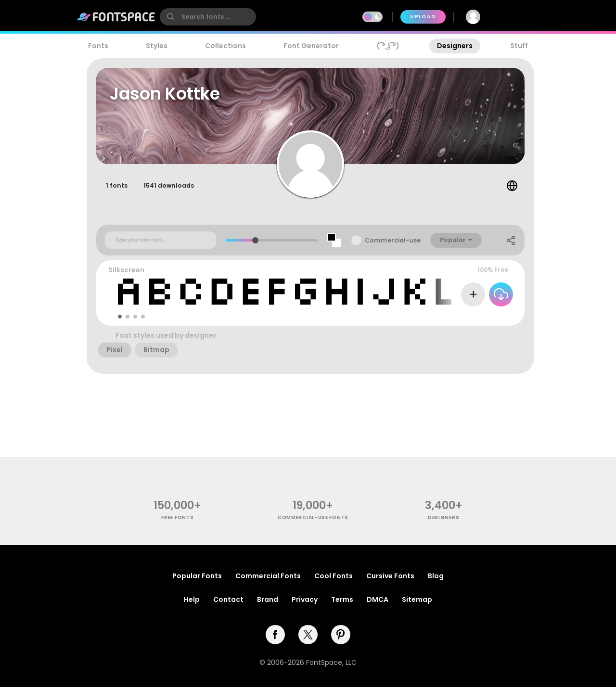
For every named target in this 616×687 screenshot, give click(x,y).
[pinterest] (341, 635)
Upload (423, 17)
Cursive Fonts (390, 576)
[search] (208, 17)
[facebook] (275, 635)
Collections (225, 46)
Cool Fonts (334, 576)
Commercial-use (393, 240)
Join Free (517, 17)
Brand (268, 599)
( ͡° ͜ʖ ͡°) (388, 46)
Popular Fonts (197, 576)
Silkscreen (126, 270)
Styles (157, 46)
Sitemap (417, 599)
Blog (436, 576)
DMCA (378, 599)
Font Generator (311, 46)
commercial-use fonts (313, 517)
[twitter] (308, 635)
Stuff (519, 46)
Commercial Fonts (268, 576)
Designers (455, 46)
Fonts (98, 46)
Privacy (305, 599)
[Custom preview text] (160, 240)
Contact (228, 599)
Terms (342, 599)
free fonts (177, 517)
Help (192, 599)
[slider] (255, 240)
